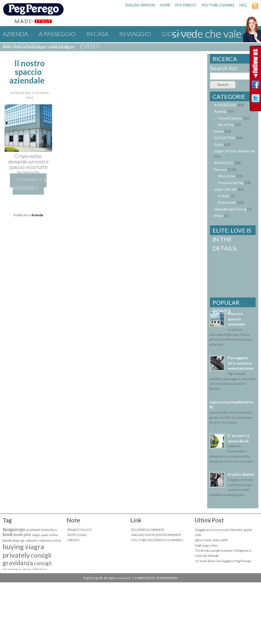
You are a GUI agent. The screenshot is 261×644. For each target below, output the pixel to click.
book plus (22, 534)
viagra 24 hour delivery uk (234, 151)
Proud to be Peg (231, 183)
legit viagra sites (207, 545)
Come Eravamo (230, 118)
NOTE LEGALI (77, 535)
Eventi (90, 46)
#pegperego (14, 529)
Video (219, 216)
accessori (33, 530)
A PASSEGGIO (57, 34)
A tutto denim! (241, 474)
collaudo (31, 540)
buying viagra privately (23, 551)
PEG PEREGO (186, 5)
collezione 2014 (50, 540)
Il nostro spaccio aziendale (27, 72)
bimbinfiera (49, 530)
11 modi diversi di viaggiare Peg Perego (223, 561)
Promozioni (22, 46)
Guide (60, 46)
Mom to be (227, 176)
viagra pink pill (225, 189)
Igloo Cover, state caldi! (212, 540)
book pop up (13, 540)
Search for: (224, 68)
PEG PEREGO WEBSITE (148, 530)
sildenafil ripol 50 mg (230, 209)
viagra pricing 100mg (224, 402)
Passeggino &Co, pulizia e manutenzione (240, 363)
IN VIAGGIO (135, 34)
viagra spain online (45, 535)
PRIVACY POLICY (79, 530)
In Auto (224, 196)
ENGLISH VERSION (140, 5)
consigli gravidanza (27, 559)
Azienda (15, 34)
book (8, 534)
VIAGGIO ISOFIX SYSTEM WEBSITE (156, 535)
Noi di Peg (226, 125)
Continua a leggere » (30, 184)
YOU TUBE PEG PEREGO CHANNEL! (157, 540)
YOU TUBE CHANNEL (218, 5)
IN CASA (97, 34)
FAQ (243, 5)
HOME (165, 5)
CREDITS (73, 540)
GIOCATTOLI (225, 138)
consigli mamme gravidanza (27, 566)
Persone (220, 170)
